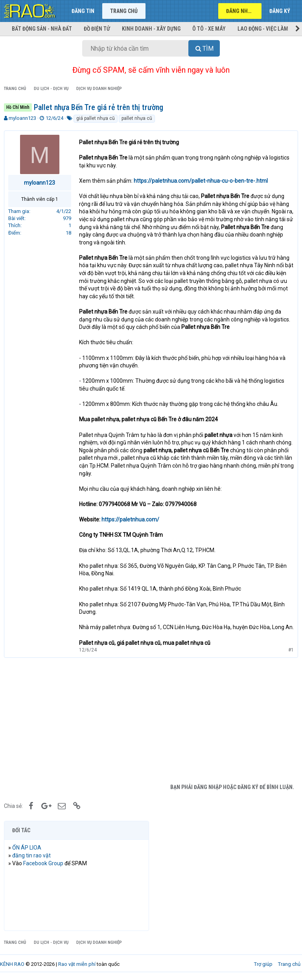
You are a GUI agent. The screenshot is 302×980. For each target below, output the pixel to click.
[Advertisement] (151, 721)
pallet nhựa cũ (137, 118)
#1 (291, 650)
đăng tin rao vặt (31, 855)
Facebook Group (43, 863)
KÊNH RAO (12, 964)
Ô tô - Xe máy (209, 29)
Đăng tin (83, 11)
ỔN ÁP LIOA (27, 848)
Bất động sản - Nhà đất (42, 29)
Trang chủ (124, 11)
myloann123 (22, 118)
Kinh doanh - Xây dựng (151, 29)
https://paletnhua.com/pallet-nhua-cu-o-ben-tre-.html (201, 181)
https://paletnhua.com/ (130, 519)
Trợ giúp (263, 964)
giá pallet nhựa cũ (96, 118)
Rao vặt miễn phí (77, 964)
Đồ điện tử (97, 29)
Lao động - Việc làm (263, 29)
